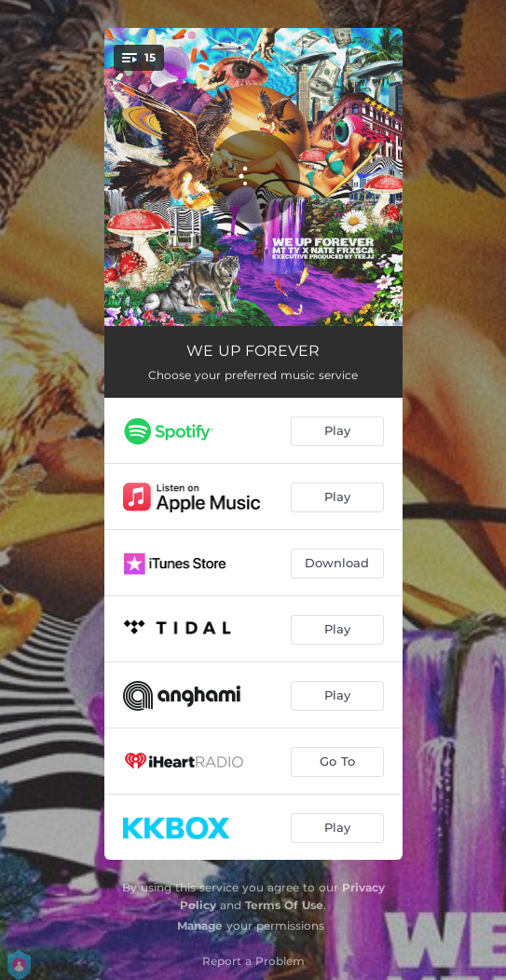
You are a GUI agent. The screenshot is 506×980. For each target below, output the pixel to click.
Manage (200, 926)
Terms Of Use (284, 905)
